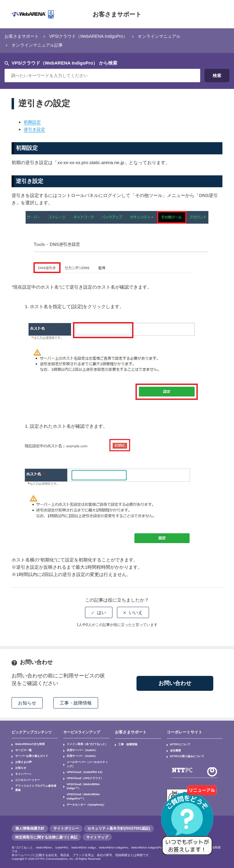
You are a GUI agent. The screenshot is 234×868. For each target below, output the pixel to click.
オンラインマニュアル (168, 36)
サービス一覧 (22, 750)
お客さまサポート (117, 14)
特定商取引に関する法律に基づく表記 (46, 835)
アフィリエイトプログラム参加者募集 (35, 782)
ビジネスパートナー (26, 776)
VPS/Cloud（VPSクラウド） (83, 775)
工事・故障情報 (126, 744)
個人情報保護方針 (30, 827)
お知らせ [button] (27, 703)
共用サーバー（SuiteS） (80, 755)
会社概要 (175, 750)
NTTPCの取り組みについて (185, 755)
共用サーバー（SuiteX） (80, 750)
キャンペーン (22, 771)
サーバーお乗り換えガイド (29, 755)
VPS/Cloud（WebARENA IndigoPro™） (81, 787)
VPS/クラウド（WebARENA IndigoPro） (93, 36)
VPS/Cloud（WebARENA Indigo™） (88, 780)
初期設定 (33, 122)
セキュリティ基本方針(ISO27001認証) (119, 827)
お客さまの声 (22, 760)
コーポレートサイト (183, 732)
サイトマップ (97, 835)
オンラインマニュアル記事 (39, 45)
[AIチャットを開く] (189, 823)
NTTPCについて (179, 744)
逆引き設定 (35, 129)
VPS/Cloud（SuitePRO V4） (83, 769)
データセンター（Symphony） (84, 795)
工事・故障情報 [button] (76, 703)
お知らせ (19, 765)
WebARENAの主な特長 (28, 744)
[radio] (99, 612)
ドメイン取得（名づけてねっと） (85, 744)
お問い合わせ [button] (175, 683)
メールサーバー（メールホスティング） (86, 762)
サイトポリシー (66, 827)
